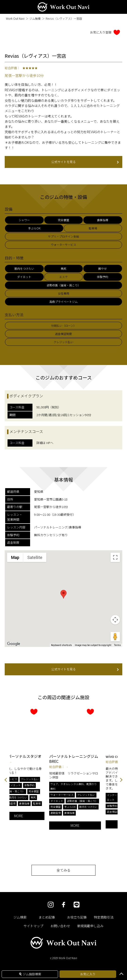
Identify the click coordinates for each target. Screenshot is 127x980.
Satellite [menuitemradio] (35, 557)
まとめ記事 (47, 917)
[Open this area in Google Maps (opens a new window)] (14, 644)
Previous (6, 780)
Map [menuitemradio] (15, 557)
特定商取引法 (104, 917)
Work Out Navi (15, 18)
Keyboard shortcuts (62, 645)
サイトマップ (33, 926)
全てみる (63, 870)
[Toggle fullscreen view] (115, 557)
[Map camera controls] (115, 620)
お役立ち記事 (77, 917)
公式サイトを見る (85, 162)
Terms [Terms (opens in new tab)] (117, 645)
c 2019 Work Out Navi (64, 958)
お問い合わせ (60, 926)
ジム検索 (35, 18)
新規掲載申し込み (90, 926)
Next (121, 780)
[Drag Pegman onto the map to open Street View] (115, 637)
